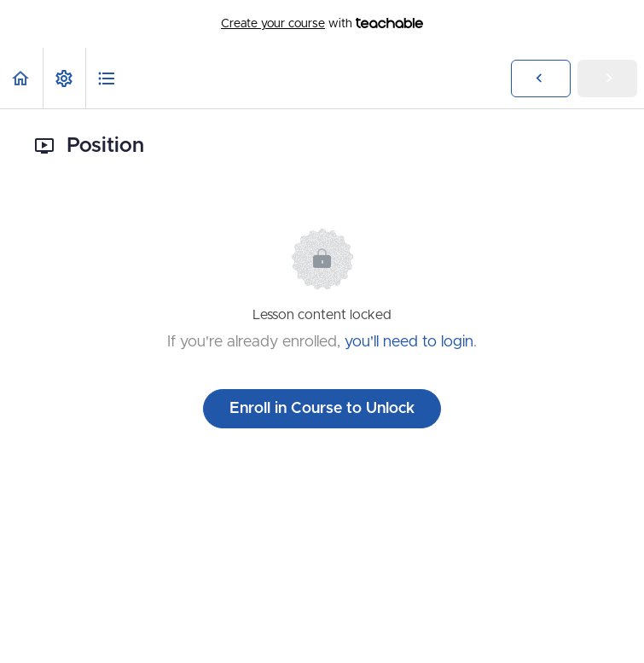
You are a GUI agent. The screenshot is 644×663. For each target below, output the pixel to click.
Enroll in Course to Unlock (322, 409)
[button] (21, 78)
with (322, 24)
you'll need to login (409, 342)
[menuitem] (64, 78)
